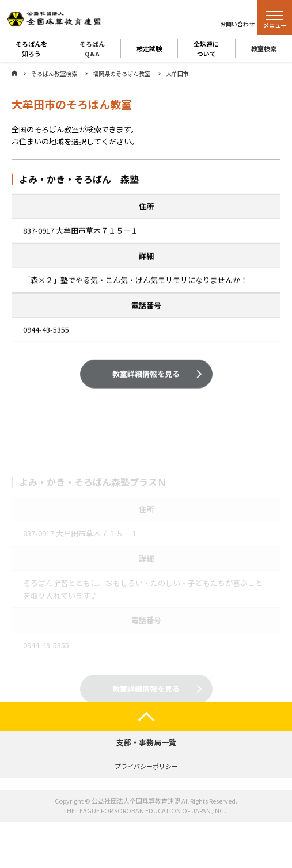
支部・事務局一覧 (146, 742)
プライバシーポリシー (146, 766)
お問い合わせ (237, 24)
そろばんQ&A (92, 48)
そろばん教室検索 (54, 73)
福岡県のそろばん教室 (122, 73)
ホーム (14, 73)
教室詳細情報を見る (146, 374)
